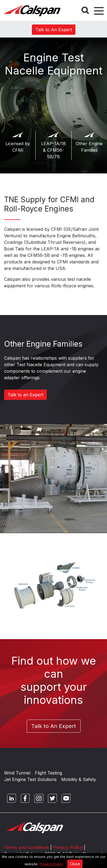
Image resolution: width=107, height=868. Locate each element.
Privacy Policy (51, 864)
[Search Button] (85, 10)
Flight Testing (48, 773)
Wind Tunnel (17, 773)
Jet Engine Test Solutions (30, 779)
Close (75, 864)
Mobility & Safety (79, 779)
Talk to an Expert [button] (25, 395)
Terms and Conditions (27, 847)
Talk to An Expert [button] (54, 30)
